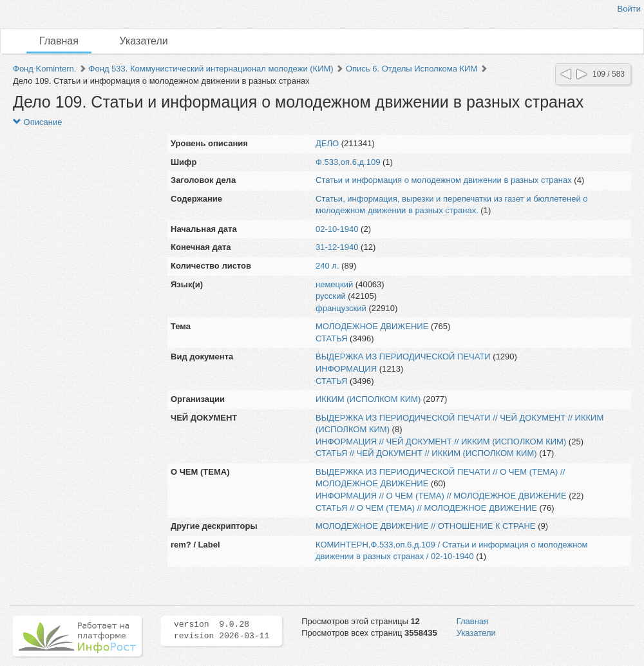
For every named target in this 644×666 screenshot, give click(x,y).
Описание (37, 122)
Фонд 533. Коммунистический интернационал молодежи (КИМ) (211, 69)
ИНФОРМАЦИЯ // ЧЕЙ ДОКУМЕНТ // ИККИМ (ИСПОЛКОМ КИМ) (441, 442)
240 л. (327, 266)
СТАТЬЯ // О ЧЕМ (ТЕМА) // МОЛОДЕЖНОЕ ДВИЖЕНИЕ (426, 508)
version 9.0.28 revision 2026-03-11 (222, 631)
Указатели (144, 41)
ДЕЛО (327, 143)
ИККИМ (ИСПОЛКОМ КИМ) (368, 399)
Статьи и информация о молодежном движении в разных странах (444, 180)
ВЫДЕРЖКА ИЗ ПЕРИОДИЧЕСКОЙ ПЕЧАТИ (403, 357)
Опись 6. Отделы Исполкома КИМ (412, 69)
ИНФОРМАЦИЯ (346, 369)
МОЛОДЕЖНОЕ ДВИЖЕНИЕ (372, 326)
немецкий (334, 284)
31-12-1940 (337, 247)
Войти (629, 9)
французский (341, 308)
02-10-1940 (337, 229)
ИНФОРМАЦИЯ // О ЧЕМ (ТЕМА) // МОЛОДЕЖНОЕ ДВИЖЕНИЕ (441, 496)
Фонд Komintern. (44, 69)
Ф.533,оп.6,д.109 (348, 162)
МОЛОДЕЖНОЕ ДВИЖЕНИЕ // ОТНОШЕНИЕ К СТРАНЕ (426, 526)
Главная (59, 41)
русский (331, 296)
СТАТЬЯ (331, 338)
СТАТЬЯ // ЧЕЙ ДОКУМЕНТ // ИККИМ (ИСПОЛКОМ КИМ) (426, 453)
